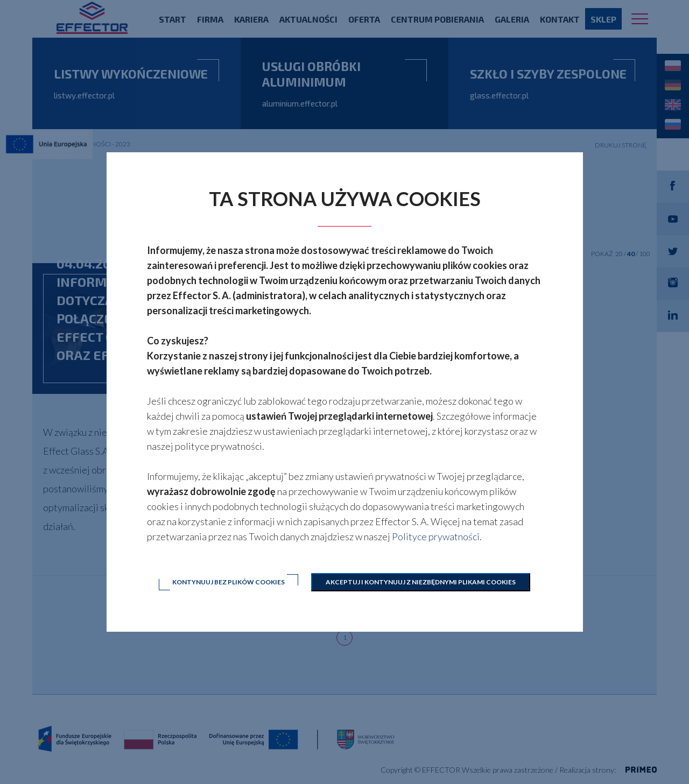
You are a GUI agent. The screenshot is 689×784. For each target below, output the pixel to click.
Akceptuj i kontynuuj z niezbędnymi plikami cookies (421, 582)
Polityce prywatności (436, 536)
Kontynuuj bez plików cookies (229, 582)
